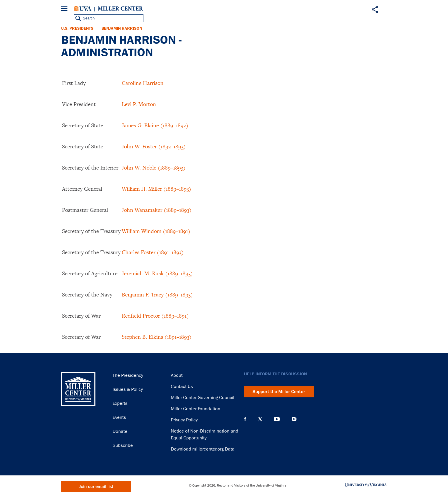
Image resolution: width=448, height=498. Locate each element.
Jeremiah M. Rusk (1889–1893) (157, 273)
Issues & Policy (128, 389)
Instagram (294, 419)
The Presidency (128, 375)
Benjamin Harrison (122, 28)
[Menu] (65, 9)
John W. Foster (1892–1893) (154, 146)
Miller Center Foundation (196, 409)
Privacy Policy (184, 420)
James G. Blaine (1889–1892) (155, 125)
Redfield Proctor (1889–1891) (155, 316)
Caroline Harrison (143, 83)
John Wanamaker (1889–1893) (157, 210)
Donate (120, 431)
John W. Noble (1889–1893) (154, 168)
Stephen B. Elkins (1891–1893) (157, 337)
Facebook (245, 419)
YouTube (277, 419)
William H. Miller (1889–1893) (156, 189)
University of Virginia (83, 9)
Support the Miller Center (279, 392)
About (177, 375)
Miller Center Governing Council (203, 398)
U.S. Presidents (77, 28)
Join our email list (96, 487)
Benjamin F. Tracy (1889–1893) (157, 294)
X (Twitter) (260, 419)
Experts (120, 403)
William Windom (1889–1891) (156, 231)
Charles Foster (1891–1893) (153, 252)
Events (119, 417)
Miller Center (120, 9)
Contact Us (182, 387)
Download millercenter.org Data (203, 449)
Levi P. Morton (139, 104)
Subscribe (123, 445)
